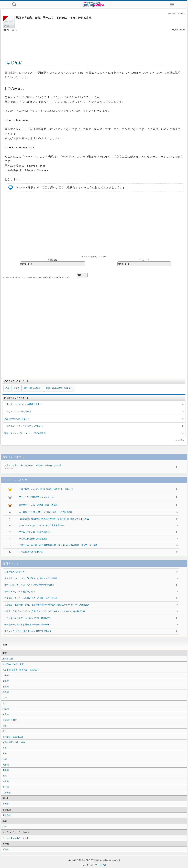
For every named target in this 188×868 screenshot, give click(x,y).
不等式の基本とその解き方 (31, 552)
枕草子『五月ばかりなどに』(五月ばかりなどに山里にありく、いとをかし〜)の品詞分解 (45, 611)
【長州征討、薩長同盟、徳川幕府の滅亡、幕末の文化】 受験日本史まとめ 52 (54, 519)
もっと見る (180, 440)
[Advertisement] (94, 42)
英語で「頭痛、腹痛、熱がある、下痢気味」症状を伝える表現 (84, 467)
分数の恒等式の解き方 (15, 572)
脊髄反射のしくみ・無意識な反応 (20, 592)
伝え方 (17, 388)
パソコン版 (100, 865)
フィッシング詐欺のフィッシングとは (36, 497)
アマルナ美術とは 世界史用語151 (35, 532)
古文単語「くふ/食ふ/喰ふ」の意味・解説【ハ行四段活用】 (46, 512)
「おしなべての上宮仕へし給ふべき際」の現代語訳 (28, 618)
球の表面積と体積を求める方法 (33, 539)
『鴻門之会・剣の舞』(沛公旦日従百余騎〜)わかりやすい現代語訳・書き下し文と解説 (58, 545)
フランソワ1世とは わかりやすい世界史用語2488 (27, 631)
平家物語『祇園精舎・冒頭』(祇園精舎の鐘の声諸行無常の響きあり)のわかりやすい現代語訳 (47, 605)
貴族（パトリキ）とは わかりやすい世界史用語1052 (29, 585)
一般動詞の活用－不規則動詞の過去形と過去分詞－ (28, 625)
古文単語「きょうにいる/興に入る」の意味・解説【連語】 (31, 598)
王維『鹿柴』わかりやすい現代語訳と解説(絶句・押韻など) (46, 489)
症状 (7, 388)
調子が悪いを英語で (33, 388)
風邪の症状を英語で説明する (59, 388)
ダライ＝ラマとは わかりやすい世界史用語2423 (42, 525)
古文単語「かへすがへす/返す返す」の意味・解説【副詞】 (31, 578)
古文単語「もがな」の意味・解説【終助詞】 (39, 505)
